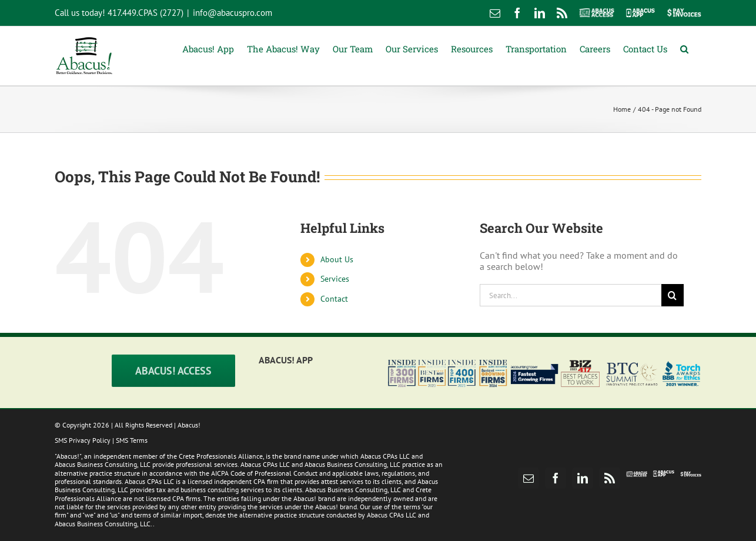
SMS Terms (132, 440)
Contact (334, 299)
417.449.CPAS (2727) (145, 13)
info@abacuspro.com (233, 13)
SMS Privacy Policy (83, 440)
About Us (337, 259)
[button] (684, 48)
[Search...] (571, 295)
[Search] (673, 295)
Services (335, 279)
